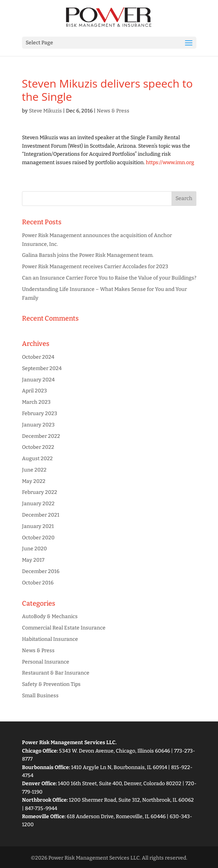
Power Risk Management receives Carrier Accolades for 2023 (95, 267)
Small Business (40, 696)
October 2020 (38, 538)
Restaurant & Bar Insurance (56, 673)
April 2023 (34, 391)
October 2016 (38, 583)
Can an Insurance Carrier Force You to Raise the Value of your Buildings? (109, 278)
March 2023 (36, 402)
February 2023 (40, 413)
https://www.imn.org (170, 162)
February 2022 (40, 492)
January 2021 (38, 526)
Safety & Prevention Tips (51, 684)
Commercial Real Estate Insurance (64, 628)
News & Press (113, 111)
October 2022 (38, 447)
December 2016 (41, 571)
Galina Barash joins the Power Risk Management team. (88, 255)
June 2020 (34, 549)
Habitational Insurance (50, 639)
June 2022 (34, 470)
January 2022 (38, 504)
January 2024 (38, 380)
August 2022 (37, 459)
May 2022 (34, 481)
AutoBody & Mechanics (50, 616)
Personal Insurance (46, 662)
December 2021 (41, 515)
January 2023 (38, 425)
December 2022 (41, 436)
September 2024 (42, 368)
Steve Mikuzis (45, 111)
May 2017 (33, 560)
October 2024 (38, 357)
